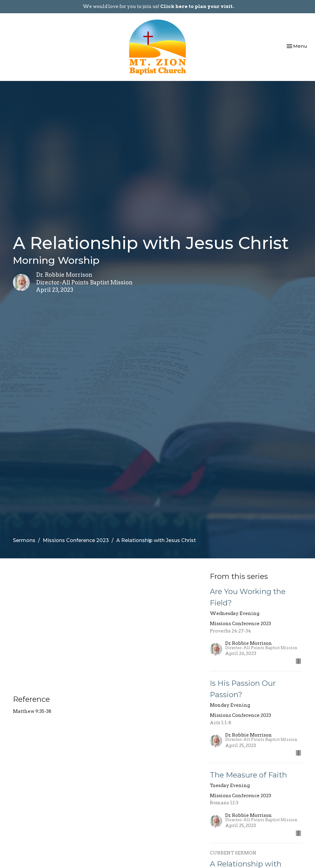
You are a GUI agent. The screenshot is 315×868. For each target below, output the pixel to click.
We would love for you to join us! (158, 6)
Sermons (24, 540)
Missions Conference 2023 (76, 540)
